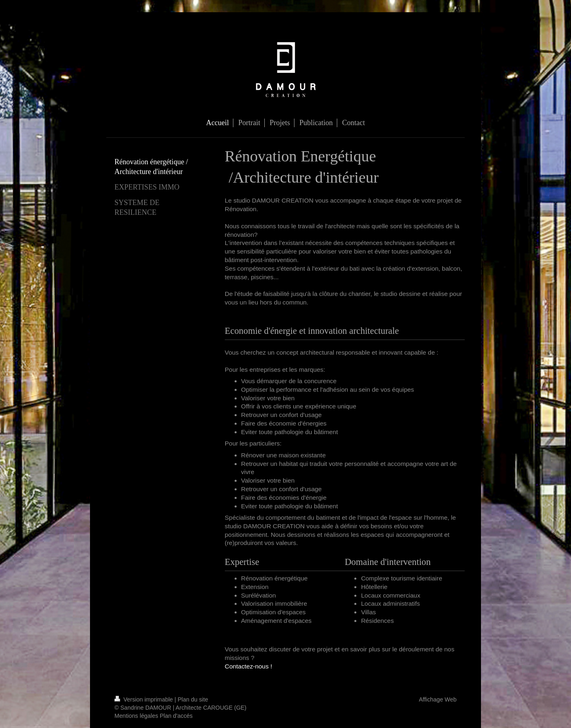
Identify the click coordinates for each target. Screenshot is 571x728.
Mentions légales (136, 716)
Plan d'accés (176, 716)
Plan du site (193, 699)
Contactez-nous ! (248, 666)
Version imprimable (145, 699)
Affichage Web (438, 699)
